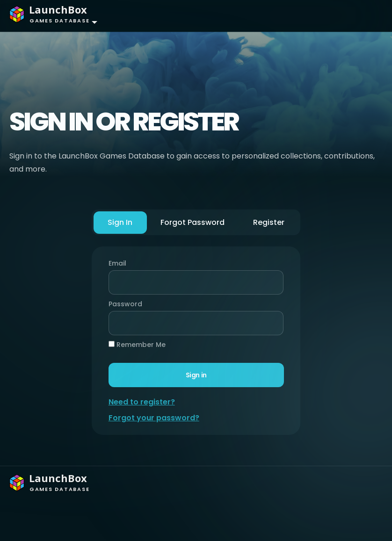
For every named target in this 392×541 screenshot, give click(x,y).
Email (118, 263)
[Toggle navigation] (367, 16)
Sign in (196, 375)
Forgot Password (193, 222)
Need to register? (142, 402)
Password (123, 304)
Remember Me (138, 345)
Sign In (120, 222)
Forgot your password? (154, 418)
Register (269, 222)
